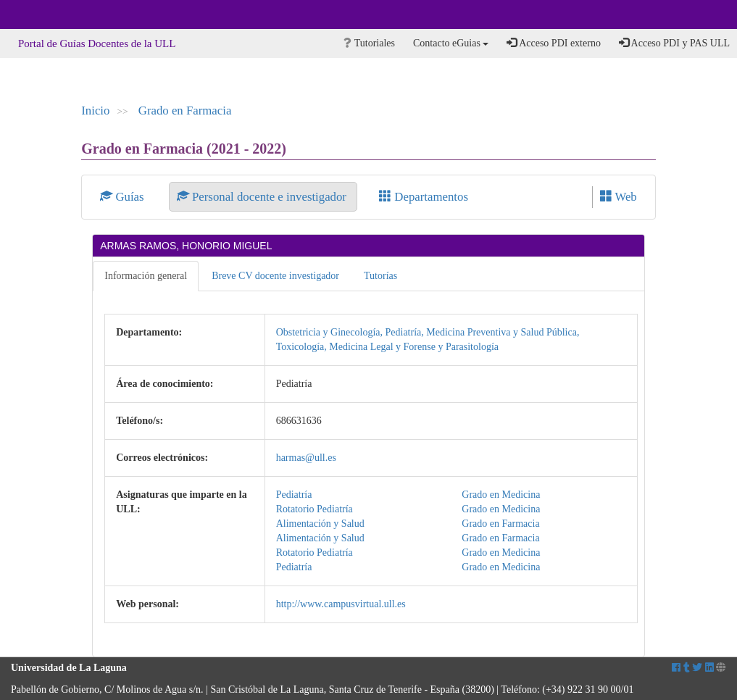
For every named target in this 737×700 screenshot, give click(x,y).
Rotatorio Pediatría (315, 509)
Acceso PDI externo (553, 43)
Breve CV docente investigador (275, 276)
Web (619, 197)
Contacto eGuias (451, 43)
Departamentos (424, 197)
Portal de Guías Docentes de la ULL (97, 43)
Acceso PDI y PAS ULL (674, 43)
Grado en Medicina (501, 495)
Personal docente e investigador (263, 197)
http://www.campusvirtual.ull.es (341, 604)
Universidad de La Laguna (51, 14)
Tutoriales (369, 43)
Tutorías (380, 276)
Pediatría (294, 495)
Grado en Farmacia (185, 111)
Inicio (95, 111)
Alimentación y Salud (320, 524)
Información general (146, 276)
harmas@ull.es (306, 458)
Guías (124, 197)
